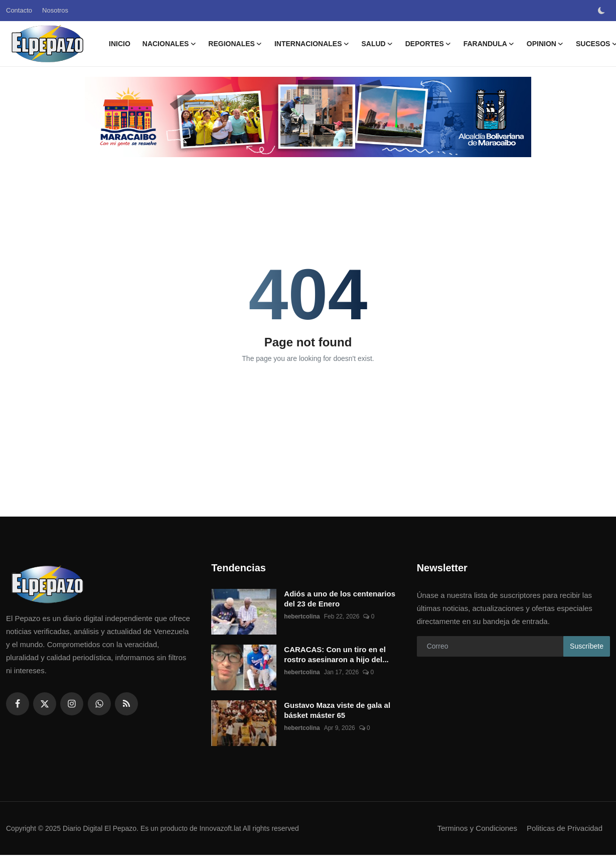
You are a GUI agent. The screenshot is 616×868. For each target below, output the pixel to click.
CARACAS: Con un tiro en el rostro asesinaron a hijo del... (336, 654)
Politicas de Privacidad (565, 828)
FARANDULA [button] (489, 44)
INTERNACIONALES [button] (312, 44)
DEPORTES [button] (428, 44)
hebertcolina (302, 616)
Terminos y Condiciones (477, 828)
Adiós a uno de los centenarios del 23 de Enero (340, 599)
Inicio (120, 44)
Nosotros (55, 10)
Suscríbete (587, 646)
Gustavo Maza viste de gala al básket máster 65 (337, 710)
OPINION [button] (545, 44)
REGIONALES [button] (235, 44)
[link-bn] (308, 117)
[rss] (126, 704)
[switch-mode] (602, 11)
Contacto (19, 10)
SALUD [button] (377, 44)
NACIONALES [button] (170, 44)
